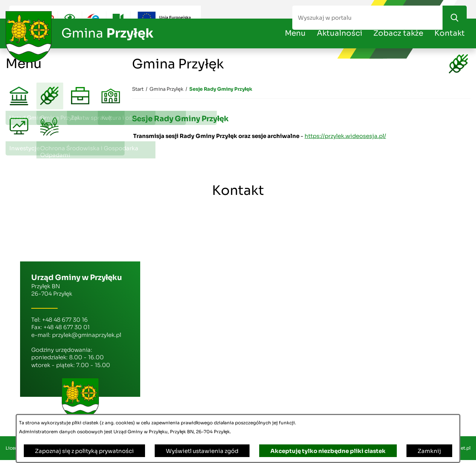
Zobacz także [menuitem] (398, 33)
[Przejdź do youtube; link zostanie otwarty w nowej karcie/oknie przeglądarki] (118, 18)
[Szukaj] (455, 18)
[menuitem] (19, 97)
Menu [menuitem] (295, 33)
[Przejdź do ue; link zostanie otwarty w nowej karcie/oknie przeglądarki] (165, 18)
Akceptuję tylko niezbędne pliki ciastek (328, 451)
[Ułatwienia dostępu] (70, 18)
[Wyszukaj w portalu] (367, 18)
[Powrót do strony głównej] (138, 89)
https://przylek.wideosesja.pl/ (345, 136)
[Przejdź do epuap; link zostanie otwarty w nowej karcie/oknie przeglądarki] (94, 18)
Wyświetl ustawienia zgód (202, 451)
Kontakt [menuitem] (450, 33)
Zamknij (429, 451)
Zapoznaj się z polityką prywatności (84, 451)
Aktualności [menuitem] (340, 33)
